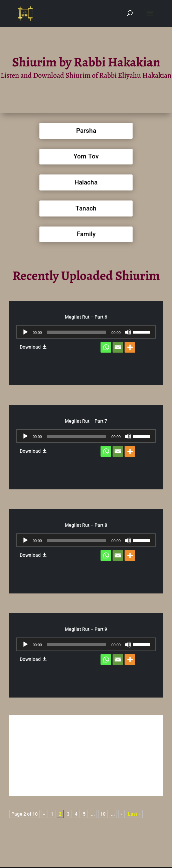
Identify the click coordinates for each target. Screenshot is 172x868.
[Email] (118, 347)
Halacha (86, 182)
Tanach (86, 208)
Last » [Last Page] (134, 814)
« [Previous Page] (44, 814)
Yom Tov (86, 156)
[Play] (25, 332)
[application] (86, 332)
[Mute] (128, 332)
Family (86, 234)
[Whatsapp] (106, 347)
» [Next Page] (121, 814)
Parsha (86, 131)
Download (30, 347)
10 (103, 814)
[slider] (76, 332)
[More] (130, 347)
